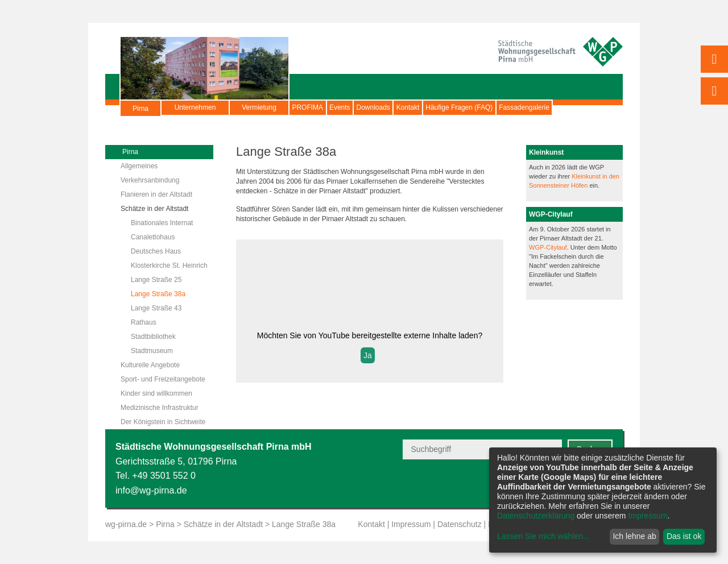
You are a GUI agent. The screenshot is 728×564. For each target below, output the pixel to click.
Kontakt (470, 107)
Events (367, 107)
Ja (368, 355)
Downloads (417, 107)
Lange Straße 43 (156, 308)
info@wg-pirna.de (151, 490)
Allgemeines (139, 166)
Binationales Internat (162, 223)
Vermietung (259, 107)
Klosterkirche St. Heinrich (169, 266)
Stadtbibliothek (153, 337)
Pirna (140, 113)
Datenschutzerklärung (536, 516)
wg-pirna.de (126, 524)
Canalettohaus (153, 237)
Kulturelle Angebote (150, 365)
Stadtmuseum (152, 351)
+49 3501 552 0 (164, 476)
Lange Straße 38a (158, 294)
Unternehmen (195, 107)
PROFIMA (317, 107)
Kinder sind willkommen (156, 393)
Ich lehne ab (634, 536)
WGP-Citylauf (548, 247)
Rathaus (144, 322)
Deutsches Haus (156, 251)
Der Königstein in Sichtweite (163, 422)
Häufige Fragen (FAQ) (539, 107)
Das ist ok (684, 536)
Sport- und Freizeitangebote (163, 379)
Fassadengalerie (198, 122)
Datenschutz (460, 524)
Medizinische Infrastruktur (160, 408)
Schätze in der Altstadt (154, 209)
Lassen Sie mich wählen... (543, 536)
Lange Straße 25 (156, 280)
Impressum (411, 524)
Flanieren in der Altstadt (156, 194)
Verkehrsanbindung (150, 180)
